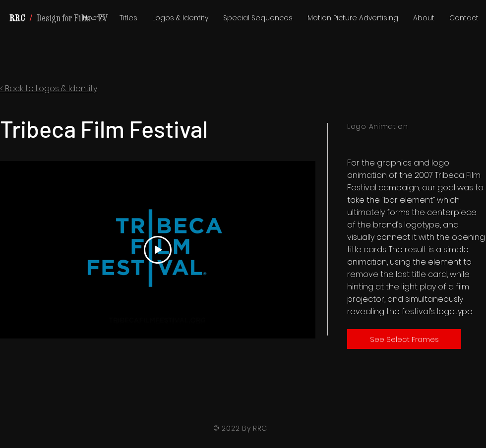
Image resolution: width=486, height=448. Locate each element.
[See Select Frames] (404, 339)
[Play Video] (158, 250)
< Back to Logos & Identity (49, 88)
